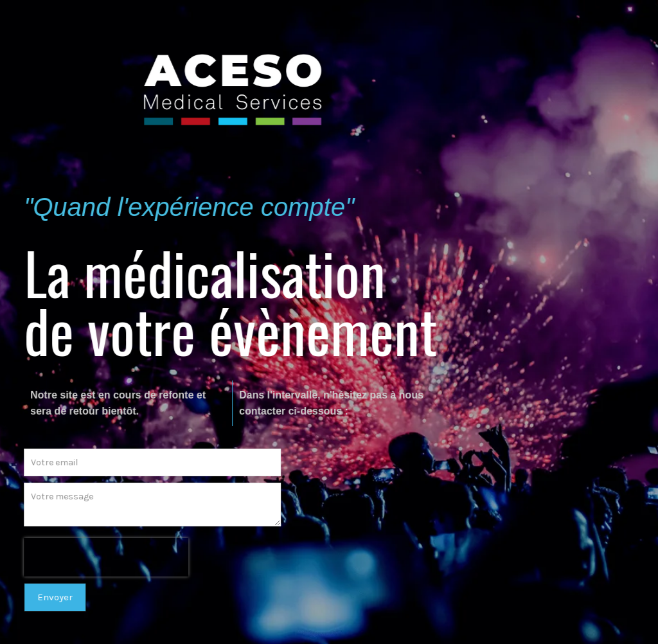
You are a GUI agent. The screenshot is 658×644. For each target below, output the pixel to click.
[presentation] (103, 557)
